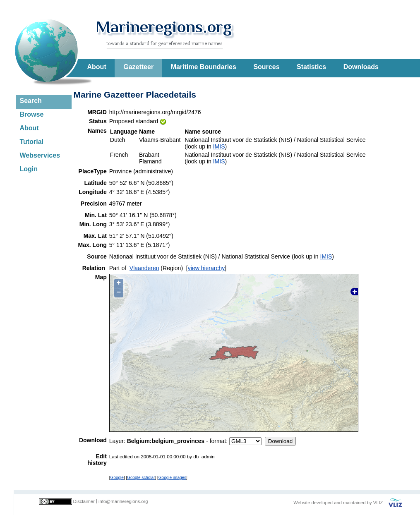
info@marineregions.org (123, 501)
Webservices (40, 155)
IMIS (219, 146)
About (97, 67)
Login (29, 169)
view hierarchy (206, 268)
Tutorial (32, 142)
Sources (266, 67)
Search (31, 101)
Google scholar (141, 478)
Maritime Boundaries (204, 67)
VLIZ (378, 503)
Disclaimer (84, 501)
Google (117, 478)
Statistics (311, 67)
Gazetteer (138, 67)
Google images (172, 478)
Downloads (361, 67)
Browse (32, 114)
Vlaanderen (144, 268)
